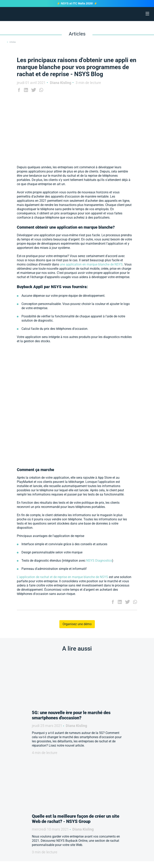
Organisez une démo (77, 624)
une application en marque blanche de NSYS (91, 264)
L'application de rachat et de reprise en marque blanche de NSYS (62, 577)
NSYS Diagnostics (99, 561)
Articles (13, 42)
